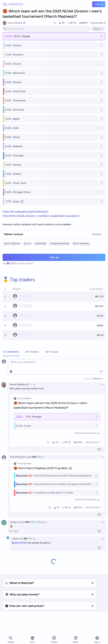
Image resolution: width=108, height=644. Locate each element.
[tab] (11, 352)
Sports (28, 244)
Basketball (40, 244)
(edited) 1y (42, 522)
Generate (97, 234)
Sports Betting (12, 244)
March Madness (81, 244)
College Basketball (59, 244)
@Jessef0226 (19, 543)
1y (34, 384)
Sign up (99, 4)
